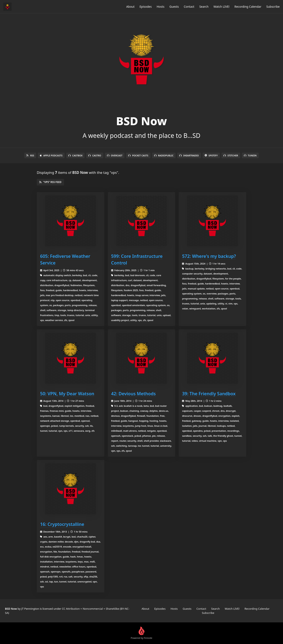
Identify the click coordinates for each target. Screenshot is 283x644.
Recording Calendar (248, 7)
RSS (30, 155)
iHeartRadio (189, 155)
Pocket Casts (138, 155)
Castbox (75, 155)
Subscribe (273, 7)
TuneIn (250, 155)
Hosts (161, 7)
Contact (189, 7)
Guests (174, 7)
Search (204, 7)
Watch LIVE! (221, 7)
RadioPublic (164, 155)
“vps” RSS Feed (50, 182)
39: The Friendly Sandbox (209, 394)
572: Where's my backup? (209, 256)
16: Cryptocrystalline (62, 524)
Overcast (115, 155)
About (130, 7)
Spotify (211, 155)
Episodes (146, 7)
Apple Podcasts (51, 155)
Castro (95, 155)
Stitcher (231, 155)
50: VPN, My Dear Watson (67, 394)
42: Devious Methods (134, 394)
